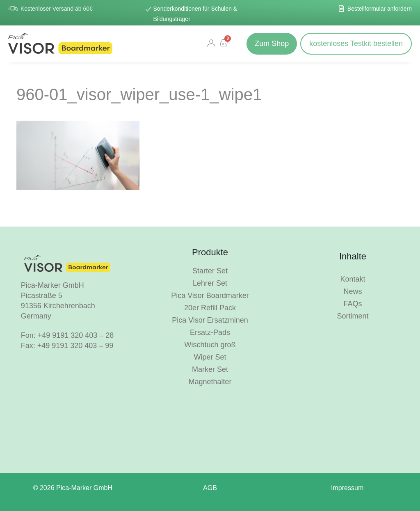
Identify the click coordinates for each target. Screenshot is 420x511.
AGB (210, 488)
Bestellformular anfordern (380, 9)
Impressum (347, 488)
